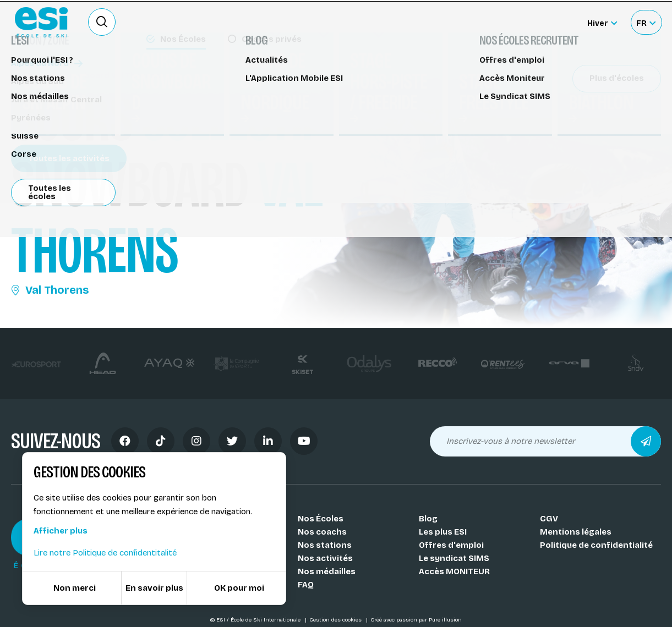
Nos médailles (327, 571)
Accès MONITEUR (454, 571)
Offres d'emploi (451, 545)
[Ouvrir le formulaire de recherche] (102, 22)
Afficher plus (61, 531)
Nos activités (325, 558)
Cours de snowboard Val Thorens (86, 76)
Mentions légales (576, 532)
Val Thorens (50, 290)
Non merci (75, 588)
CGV (549, 519)
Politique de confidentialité (596, 545)
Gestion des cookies (336, 620)
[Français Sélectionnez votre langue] (646, 22)
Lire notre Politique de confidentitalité (105, 553)
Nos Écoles (321, 519)
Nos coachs (322, 532)
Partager (578, 100)
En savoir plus (154, 588)
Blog (428, 519)
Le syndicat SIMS (454, 558)
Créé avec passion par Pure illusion (416, 620)
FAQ (306, 585)
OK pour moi (239, 588)
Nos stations (325, 545)
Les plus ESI (443, 532)
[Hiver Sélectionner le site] (602, 22)
